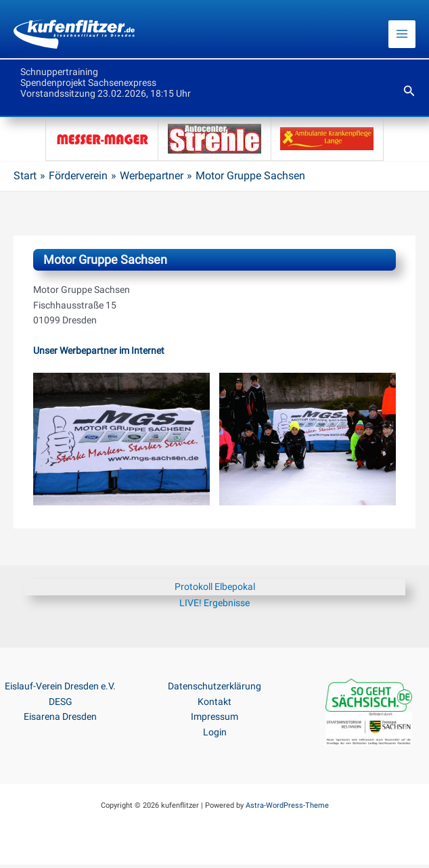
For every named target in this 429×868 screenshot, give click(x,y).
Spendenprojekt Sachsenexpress (88, 86)
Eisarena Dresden (60, 720)
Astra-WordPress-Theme (287, 809)
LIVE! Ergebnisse (214, 606)
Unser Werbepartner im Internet (99, 354)
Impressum (214, 720)
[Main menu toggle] (402, 36)
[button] (409, 94)
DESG (61, 705)
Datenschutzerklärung (214, 689)
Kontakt (214, 705)
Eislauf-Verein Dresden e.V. (60, 689)
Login (215, 735)
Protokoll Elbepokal (215, 590)
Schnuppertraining (59, 75)
